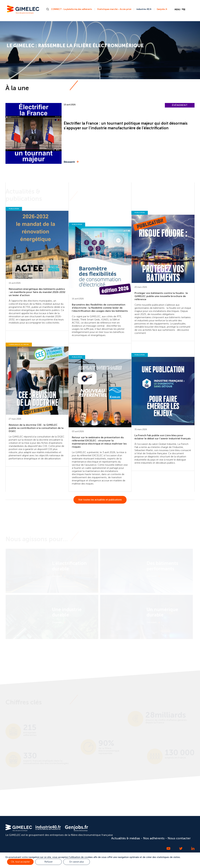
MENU (180, 10)
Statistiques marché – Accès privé (114, 9)
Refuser (49, 862)
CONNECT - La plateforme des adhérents (72, 9)
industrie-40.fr (144, 9)
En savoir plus (77, 862)
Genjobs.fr (162, 9)
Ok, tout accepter (20, 862)
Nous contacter (179, 838)
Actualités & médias (126, 838)
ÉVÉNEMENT (180, 105)
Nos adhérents (154, 838)
